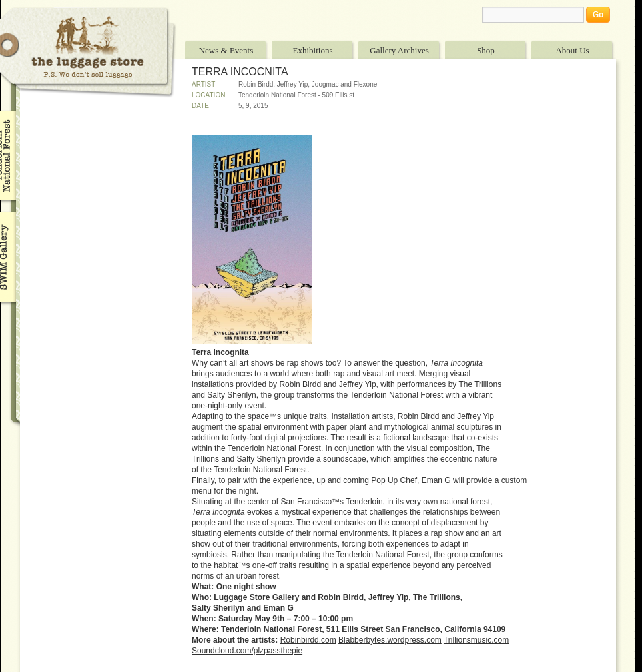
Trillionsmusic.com (476, 640)
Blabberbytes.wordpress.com (390, 640)
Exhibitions (313, 50)
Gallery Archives (399, 50)
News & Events (226, 50)
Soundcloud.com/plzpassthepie (247, 651)
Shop (486, 50)
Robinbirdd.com (308, 640)
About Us (572, 50)
